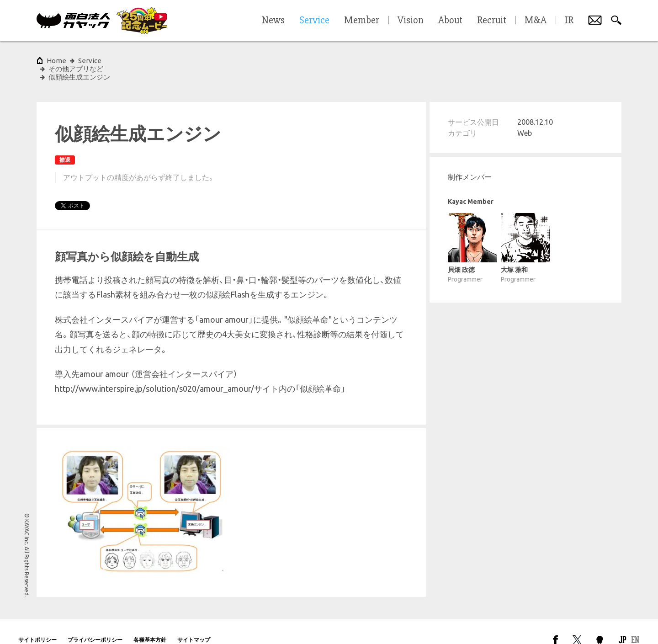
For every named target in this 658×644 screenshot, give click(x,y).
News (273, 21)
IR (569, 21)
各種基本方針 (150, 623)
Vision (411, 21)
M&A (536, 21)
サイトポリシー (37, 623)
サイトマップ (194, 623)
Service (90, 61)
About (450, 21)
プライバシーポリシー (95, 623)
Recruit (492, 21)
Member (362, 21)
